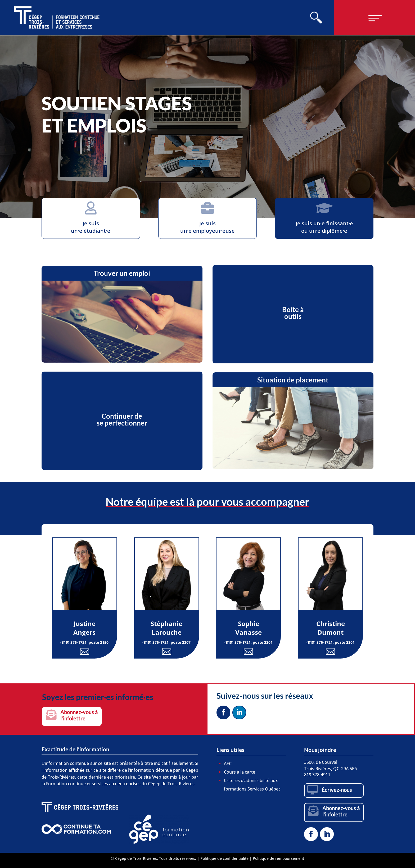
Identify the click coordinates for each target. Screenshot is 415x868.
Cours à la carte (240, 772)
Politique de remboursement (278, 858)
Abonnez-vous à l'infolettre (79, 715)
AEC (228, 764)
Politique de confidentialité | (227, 858)
